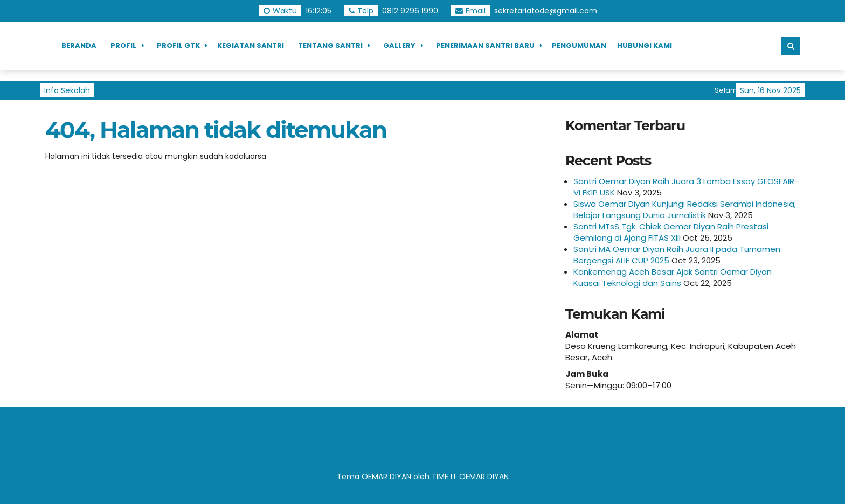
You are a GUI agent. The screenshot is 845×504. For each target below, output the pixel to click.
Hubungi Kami (645, 45)
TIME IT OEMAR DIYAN (470, 477)
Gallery (399, 45)
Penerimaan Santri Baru (485, 45)
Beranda (79, 45)
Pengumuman (579, 45)
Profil (123, 45)
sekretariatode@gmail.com (546, 11)
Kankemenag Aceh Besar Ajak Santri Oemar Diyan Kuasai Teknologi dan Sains (673, 277)
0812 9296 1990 (410, 11)
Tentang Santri (330, 45)
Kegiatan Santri (251, 45)
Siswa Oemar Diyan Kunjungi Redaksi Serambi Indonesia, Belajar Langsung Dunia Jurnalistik (685, 209)
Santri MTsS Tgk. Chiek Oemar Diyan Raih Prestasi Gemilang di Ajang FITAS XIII (671, 232)
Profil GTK (178, 45)
